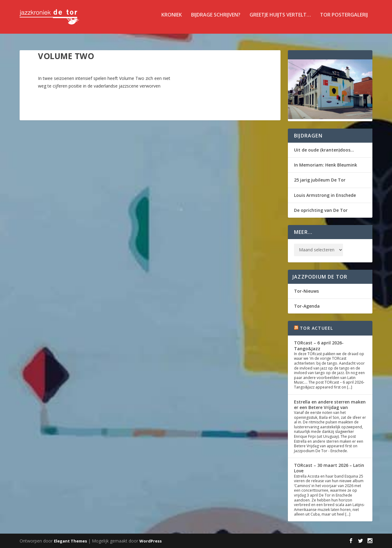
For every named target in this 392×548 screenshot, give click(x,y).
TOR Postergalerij (344, 19)
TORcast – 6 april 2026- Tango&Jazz (319, 345)
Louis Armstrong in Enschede (325, 195)
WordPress (151, 541)
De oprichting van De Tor (321, 210)
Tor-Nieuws (306, 291)
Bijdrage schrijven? (216, 19)
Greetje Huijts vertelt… (280, 19)
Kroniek (172, 19)
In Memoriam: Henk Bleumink (326, 165)
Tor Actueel (316, 328)
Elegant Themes (70, 541)
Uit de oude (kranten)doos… (324, 150)
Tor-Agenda (307, 306)
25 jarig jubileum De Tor (320, 180)
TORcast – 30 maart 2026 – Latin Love (329, 468)
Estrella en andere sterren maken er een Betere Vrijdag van (330, 405)
